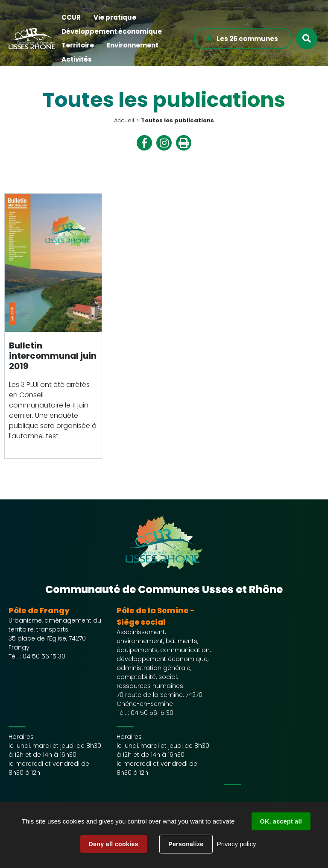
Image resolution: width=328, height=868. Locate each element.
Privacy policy (237, 844)
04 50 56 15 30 (44, 656)
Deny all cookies (114, 844)
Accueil (124, 120)
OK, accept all (281, 821)
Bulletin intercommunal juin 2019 (53, 356)
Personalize (186, 844)
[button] (71, 18)
